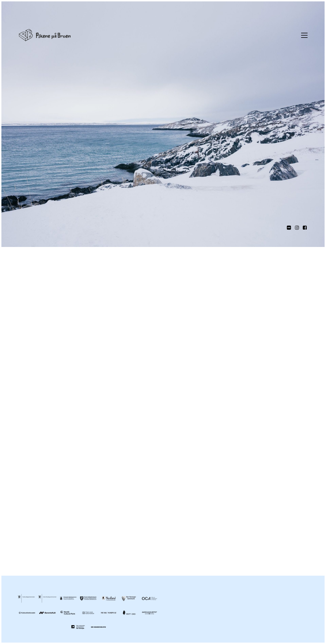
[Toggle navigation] (303, 35)
